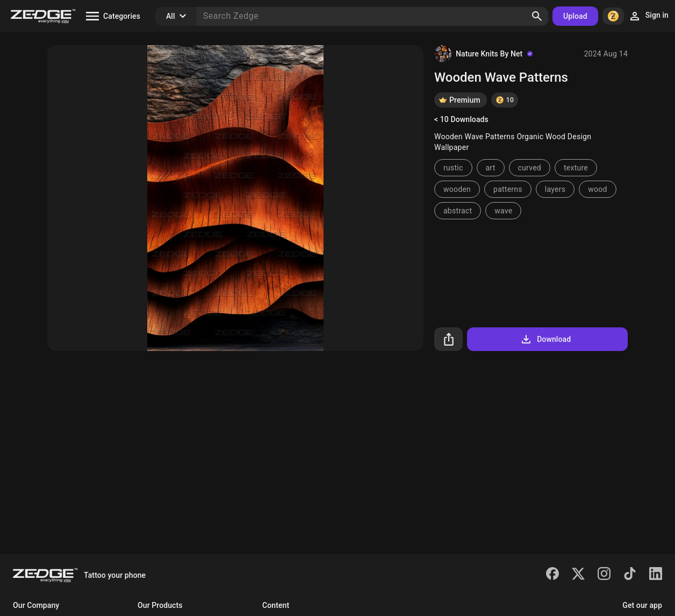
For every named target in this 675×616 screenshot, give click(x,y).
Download (545, 339)
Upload (575, 16)
